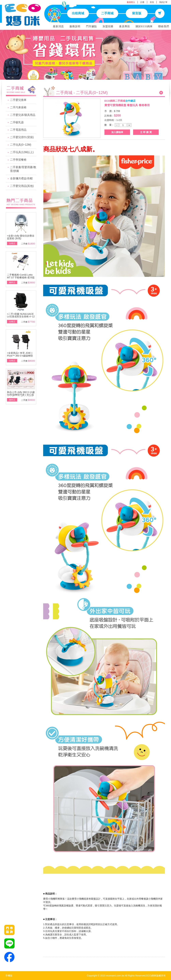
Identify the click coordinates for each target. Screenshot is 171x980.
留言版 (137, 13)
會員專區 (125, 26)
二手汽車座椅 (18, 107)
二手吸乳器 (17, 122)
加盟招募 (108, 26)
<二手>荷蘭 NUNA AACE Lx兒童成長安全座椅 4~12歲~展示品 (21, 317)
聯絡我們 (164, 26)
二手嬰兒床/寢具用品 (23, 115)
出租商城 (78, 13)
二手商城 (107, 13)
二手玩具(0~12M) (21, 145)
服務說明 (75, 26)
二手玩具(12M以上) (22, 152)
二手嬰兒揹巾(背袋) (22, 137)
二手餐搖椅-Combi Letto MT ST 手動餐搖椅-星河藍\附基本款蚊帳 (21, 277)
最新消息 (58, 26)
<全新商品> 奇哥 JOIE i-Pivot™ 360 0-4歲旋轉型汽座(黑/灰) (20, 356)
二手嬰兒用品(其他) (22, 186)
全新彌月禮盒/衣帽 (21, 178)
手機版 (9, 976)
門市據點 (91, 26)
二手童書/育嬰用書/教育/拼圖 (23, 169)
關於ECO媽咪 (144, 26)
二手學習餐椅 (18, 160)
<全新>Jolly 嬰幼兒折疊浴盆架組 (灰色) (21, 237)
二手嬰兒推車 (18, 100)
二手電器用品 (18, 130)
